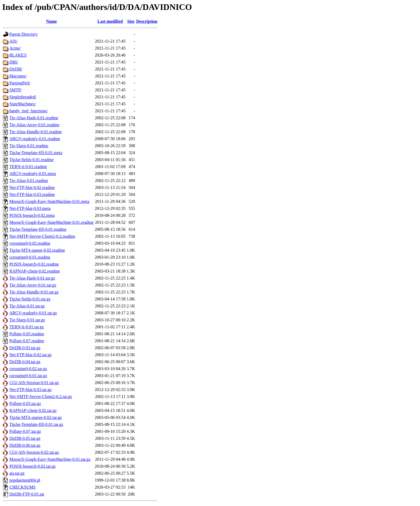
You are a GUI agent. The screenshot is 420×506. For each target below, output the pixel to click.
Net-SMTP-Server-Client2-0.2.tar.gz (41, 397)
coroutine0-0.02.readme (30, 243)
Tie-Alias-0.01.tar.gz (27, 306)
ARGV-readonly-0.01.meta (33, 174)
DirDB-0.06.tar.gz (25, 445)
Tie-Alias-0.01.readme (29, 181)
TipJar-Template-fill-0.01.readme (38, 229)
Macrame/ (18, 76)
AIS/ (13, 41)
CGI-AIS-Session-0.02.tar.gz (34, 452)
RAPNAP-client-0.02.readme (35, 271)
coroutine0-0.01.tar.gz (28, 376)
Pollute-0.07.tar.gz (25, 431)
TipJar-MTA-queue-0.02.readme (37, 250)
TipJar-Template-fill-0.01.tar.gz (36, 424)
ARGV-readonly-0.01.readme (35, 139)
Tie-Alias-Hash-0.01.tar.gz (32, 278)
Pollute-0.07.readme (27, 341)
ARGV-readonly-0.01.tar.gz (33, 313)
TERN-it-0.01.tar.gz (27, 327)
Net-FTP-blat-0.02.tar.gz (31, 355)
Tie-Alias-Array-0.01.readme (34, 125)
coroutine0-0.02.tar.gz (28, 369)
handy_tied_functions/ (29, 111)
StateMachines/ (23, 104)
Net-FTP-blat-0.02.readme (32, 187)
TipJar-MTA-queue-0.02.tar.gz (36, 417)
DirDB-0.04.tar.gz (25, 362)
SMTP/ (16, 90)
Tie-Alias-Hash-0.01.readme (34, 118)
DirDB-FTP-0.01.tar (27, 494)
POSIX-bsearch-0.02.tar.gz (33, 466)
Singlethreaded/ (23, 97)
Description (147, 21)
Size (131, 21)
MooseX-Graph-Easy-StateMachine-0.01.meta (49, 201)
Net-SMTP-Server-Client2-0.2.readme (42, 236)
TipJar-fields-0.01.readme (31, 160)
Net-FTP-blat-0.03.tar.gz (31, 390)
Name (51, 21)
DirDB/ (16, 69)
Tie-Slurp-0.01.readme (29, 146)
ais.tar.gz (17, 473)
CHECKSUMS (22, 487)
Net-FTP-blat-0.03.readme (32, 194)
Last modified (110, 21)
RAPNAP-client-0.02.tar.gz (33, 410)
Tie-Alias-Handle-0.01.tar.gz (34, 292)
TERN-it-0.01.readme (28, 167)
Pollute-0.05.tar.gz (25, 403)
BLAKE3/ (18, 55)
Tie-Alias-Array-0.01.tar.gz (33, 285)
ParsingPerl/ (20, 83)
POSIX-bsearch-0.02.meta (32, 215)
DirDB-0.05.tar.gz (25, 438)
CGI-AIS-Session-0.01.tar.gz (34, 383)
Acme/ (15, 48)
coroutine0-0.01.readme (30, 257)
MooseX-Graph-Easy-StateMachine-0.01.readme (52, 222)
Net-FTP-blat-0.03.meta (30, 208)
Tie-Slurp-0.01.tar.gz (27, 320)
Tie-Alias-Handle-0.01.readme (36, 132)
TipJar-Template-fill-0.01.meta (36, 153)
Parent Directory (24, 34)
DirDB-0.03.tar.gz (25, 348)
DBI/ (14, 62)
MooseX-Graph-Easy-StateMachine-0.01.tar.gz (50, 459)
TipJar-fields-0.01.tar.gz (30, 299)
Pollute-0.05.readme (27, 334)
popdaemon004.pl (25, 480)
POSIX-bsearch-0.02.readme (34, 264)
